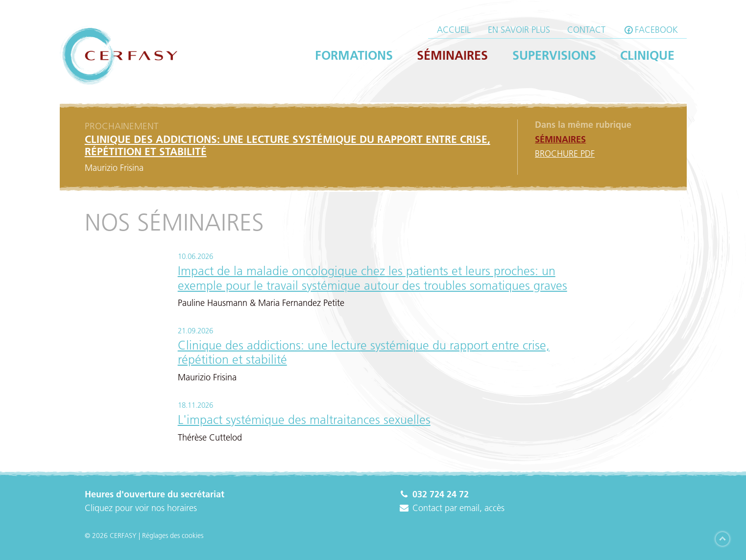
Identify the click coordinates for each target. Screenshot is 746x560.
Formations (354, 55)
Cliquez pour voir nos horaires (141, 508)
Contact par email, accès (452, 508)
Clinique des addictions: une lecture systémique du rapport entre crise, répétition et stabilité (364, 352)
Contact (586, 30)
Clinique (647, 55)
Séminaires (452, 55)
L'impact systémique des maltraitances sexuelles (304, 420)
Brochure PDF (565, 154)
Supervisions (554, 55)
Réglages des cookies (173, 536)
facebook (650, 30)
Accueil (454, 30)
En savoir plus (519, 30)
